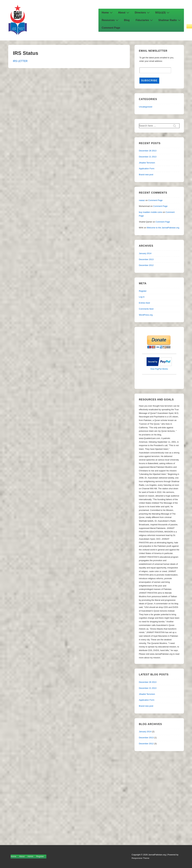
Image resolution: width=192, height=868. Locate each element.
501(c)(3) (163, 12)
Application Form (147, 169)
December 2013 (146, 259)
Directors (143, 12)
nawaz (142, 200)
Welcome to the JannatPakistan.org (163, 228)
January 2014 (145, 253)
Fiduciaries (145, 20)
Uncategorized (146, 107)
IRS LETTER (20, 61)
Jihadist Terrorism (147, 163)
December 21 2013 (148, 157)
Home (108, 12)
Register (143, 291)
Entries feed (144, 303)
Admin (30, 856)
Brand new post (146, 175)
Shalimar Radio (170, 20)
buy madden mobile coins (151, 212)
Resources (111, 20)
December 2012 (146, 265)
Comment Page (111, 28)
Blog (127, 20)
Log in (142, 297)
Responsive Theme (141, 858)
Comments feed (146, 309)
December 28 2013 (148, 151)
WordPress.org (146, 315)
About (124, 12)
